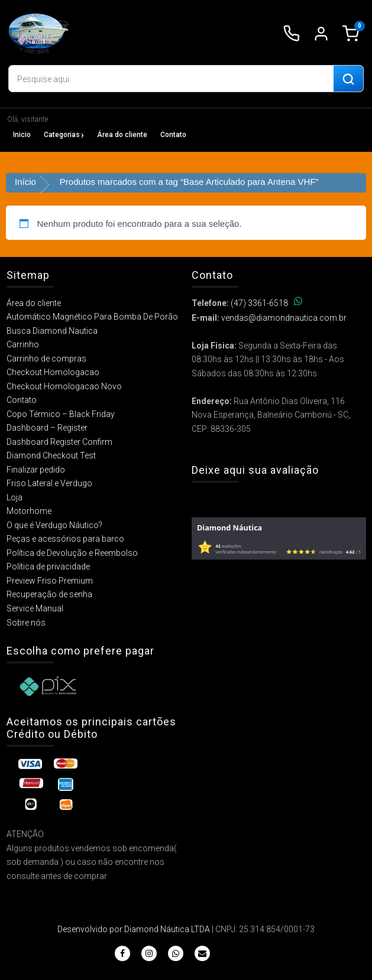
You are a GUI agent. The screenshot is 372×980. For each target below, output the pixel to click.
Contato (173, 135)
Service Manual (35, 608)
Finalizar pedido (36, 470)
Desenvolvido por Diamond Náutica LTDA (134, 929)
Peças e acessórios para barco (65, 539)
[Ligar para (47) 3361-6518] (292, 34)
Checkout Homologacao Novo (64, 386)
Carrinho (23, 344)
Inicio (22, 135)
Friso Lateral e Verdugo (49, 483)
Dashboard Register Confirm (59, 442)
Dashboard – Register (47, 428)
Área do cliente (122, 135)
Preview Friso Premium (50, 581)
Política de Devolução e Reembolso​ (72, 553)
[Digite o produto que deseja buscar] (171, 79)
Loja (14, 497)
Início (25, 182)
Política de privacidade (48, 566)
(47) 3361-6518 (267, 303)
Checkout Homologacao (53, 372)
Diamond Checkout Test (51, 455)
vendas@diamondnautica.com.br (284, 318)
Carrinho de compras (46, 359)
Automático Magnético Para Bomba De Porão (92, 317)
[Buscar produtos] (348, 79)
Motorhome (29, 511)
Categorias (62, 135)
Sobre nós (26, 623)
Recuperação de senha (49, 594)
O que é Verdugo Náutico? (54, 525)
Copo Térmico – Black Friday (61, 414)
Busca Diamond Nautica (52, 331)
